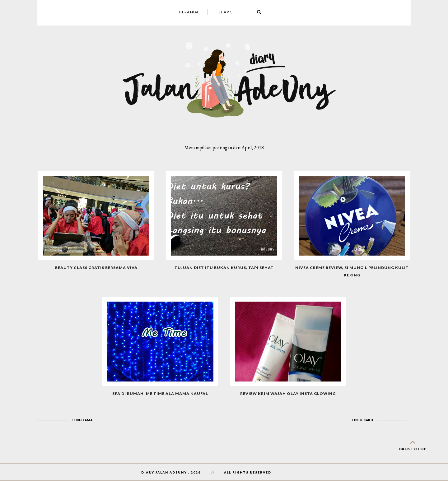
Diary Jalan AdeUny (164, 472)
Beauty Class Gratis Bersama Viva (96, 268)
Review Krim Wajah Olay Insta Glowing (288, 393)
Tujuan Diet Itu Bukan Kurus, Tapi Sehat (224, 268)
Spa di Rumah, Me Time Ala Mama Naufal (160, 393)
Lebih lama (82, 420)
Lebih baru (363, 420)
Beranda (189, 12)
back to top (413, 444)
